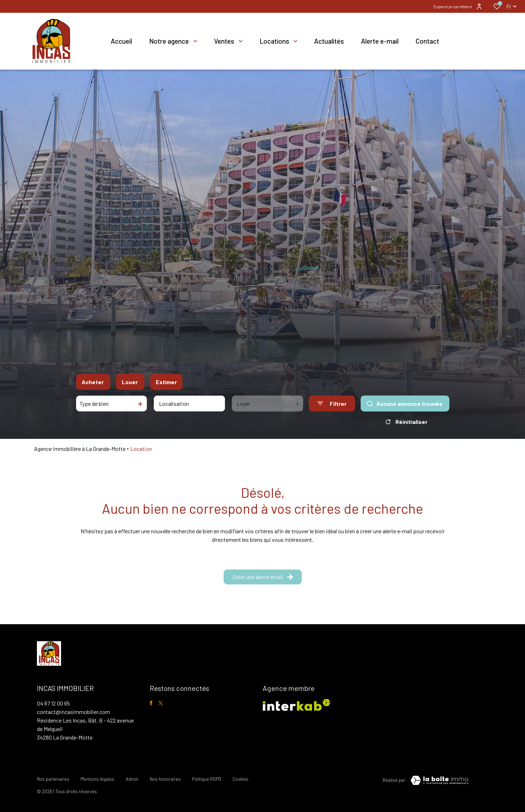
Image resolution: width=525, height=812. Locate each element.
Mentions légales (97, 779)
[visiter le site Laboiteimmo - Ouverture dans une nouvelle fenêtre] (439, 780)
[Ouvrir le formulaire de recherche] (332, 404)
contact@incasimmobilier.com (73, 712)
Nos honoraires (165, 779)
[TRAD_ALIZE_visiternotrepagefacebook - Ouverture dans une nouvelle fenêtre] (151, 703)
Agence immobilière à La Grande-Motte (80, 449)
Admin (132, 779)
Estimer (166, 382)
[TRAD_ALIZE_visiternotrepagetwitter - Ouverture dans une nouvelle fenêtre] (161, 703)
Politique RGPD (207, 779)
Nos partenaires (53, 779)
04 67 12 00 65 (53, 703)
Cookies (240, 779)
